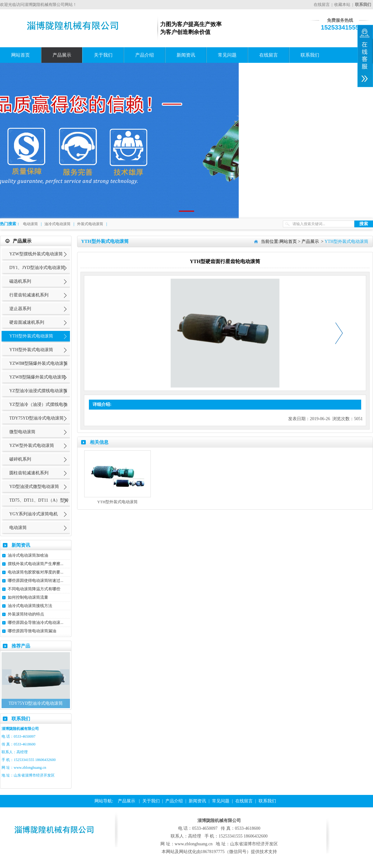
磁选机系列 (20, 281)
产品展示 (62, 55)
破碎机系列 (20, 459)
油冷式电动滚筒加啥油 (28, 555)
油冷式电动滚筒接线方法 (30, 606)
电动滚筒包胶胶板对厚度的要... (36, 572)
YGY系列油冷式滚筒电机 (34, 514)
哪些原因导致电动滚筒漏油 (32, 631)
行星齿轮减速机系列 (29, 295)
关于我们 (103, 55)
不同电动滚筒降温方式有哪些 (34, 589)
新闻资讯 (186, 55)
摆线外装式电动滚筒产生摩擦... (36, 564)
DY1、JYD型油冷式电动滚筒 (37, 268)
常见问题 (227, 55)
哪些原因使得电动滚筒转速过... (36, 580)
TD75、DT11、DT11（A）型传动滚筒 (39, 506)
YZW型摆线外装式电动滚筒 (36, 254)
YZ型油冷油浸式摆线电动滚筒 (38, 391)
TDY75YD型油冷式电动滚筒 (37, 418)
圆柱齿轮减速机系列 (29, 473)
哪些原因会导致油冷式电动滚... (36, 622)
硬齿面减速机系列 (27, 322)
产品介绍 (145, 55)
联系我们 (310, 55)
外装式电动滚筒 (90, 224)
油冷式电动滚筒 (58, 224)
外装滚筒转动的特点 (26, 614)
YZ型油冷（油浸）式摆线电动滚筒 (38, 410)
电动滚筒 (30, 224)
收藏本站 (342, 5)
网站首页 (21, 55)
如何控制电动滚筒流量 (28, 597)
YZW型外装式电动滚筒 (32, 446)
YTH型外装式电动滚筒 (31, 336)
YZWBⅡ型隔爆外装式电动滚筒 (39, 363)
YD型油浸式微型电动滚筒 (34, 487)
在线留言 (322, 5)
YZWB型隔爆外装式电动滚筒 (37, 377)
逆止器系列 (20, 309)
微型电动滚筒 (22, 432)
